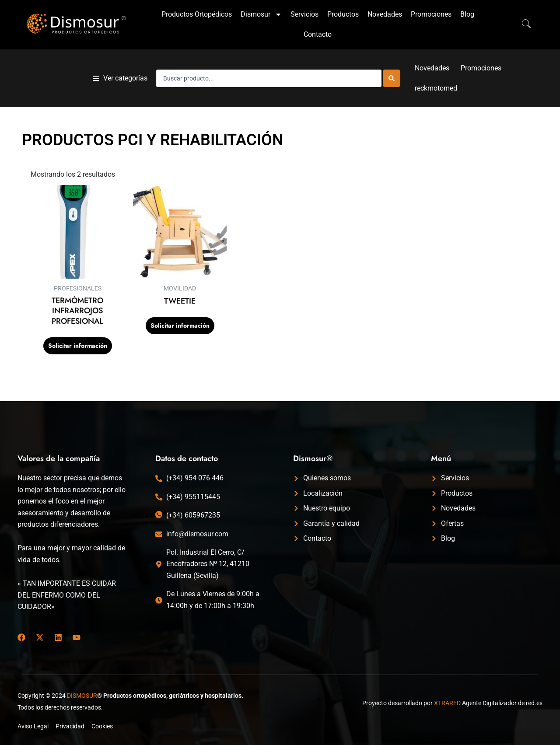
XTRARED (447, 703)
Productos (343, 14)
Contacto (318, 34)
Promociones (431, 14)
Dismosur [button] (261, 14)
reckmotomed (436, 88)
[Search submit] (392, 78)
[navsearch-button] (522, 24)
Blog (467, 14)
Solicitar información (78, 346)
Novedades (385, 14)
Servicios (304, 14)
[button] (120, 79)
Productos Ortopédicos (197, 14)
